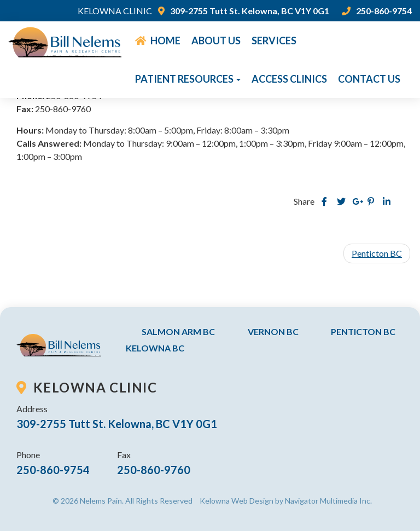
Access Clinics (289, 79)
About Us (216, 41)
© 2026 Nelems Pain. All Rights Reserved (122, 501)
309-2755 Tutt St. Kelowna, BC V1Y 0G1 (244, 11)
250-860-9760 (154, 470)
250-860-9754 (377, 11)
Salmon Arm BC (178, 331)
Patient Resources (188, 79)
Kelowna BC (155, 348)
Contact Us (369, 79)
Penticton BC (377, 253)
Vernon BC (273, 331)
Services (274, 41)
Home (158, 41)
